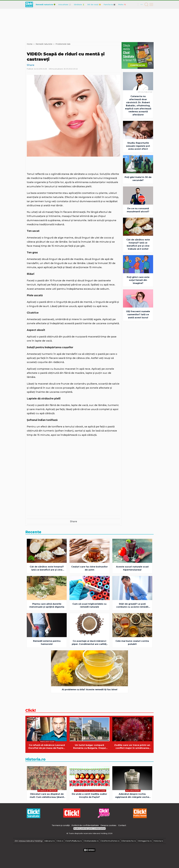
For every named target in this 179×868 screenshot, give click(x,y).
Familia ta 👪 (110, 4)
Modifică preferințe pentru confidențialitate (89, 829)
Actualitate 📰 (65, 4)
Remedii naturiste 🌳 (46, 4)
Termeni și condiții (61, 825)
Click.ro (60, 841)
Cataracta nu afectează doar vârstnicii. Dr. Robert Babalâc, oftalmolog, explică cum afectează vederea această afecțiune (138, 105)
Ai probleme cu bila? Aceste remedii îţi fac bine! (90, 689)
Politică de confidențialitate (85, 825)
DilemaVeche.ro (129, 841)
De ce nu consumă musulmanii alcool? (138, 210)
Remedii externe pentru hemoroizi (47, 642)
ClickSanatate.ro (91, 841)
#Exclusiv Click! (47, 742)
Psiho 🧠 (122, 4)
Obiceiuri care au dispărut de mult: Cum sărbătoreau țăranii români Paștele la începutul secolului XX (47, 796)
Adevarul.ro (50, 841)
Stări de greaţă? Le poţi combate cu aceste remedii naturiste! (132, 606)
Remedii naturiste (44, 44)
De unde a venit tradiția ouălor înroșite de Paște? (89, 795)
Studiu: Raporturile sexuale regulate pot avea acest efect (138, 146)
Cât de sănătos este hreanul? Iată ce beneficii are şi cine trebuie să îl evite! (138, 244)
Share (31, 65)
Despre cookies (108, 825)
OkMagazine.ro (145, 841)
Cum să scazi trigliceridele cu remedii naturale (89, 605)
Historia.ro (35, 759)
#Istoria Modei (133, 791)
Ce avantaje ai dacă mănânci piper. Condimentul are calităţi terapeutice (89, 643)
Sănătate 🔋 (79, 4)
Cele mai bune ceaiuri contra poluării (132, 642)
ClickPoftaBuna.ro (73, 841)
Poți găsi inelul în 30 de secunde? (138, 179)
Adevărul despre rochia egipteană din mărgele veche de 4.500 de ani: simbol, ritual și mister (132, 796)
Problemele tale (63, 44)
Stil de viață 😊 (94, 4)
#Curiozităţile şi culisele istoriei (90, 791)
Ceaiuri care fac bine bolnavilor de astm (89, 568)
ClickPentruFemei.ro (110, 841)
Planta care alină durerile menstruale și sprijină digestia (47, 605)
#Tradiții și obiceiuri (47, 791)
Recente (33, 532)
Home (30, 44)
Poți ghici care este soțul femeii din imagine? (138, 280)
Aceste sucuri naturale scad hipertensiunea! (132, 568)
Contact (122, 825)
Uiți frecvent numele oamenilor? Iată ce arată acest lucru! (138, 314)
